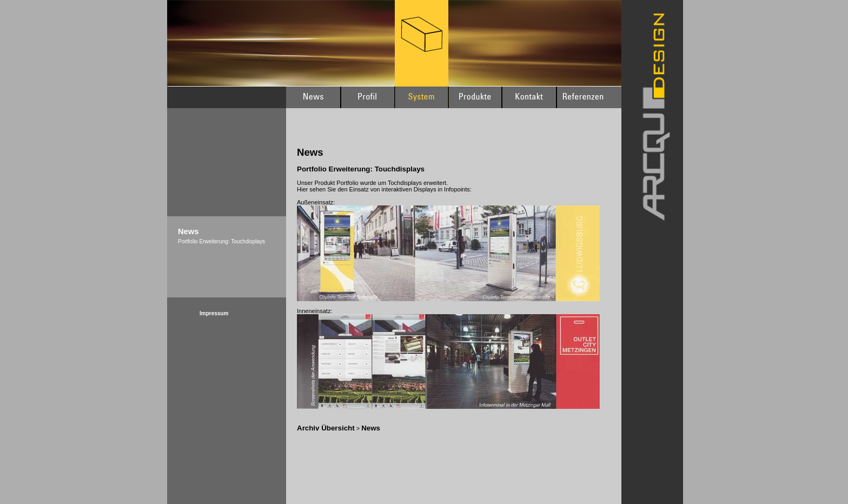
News (371, 428)
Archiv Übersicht (326, 428)
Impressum (214, 313)
